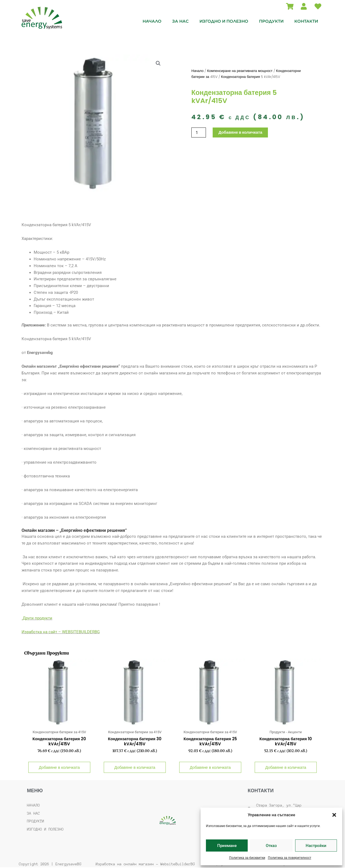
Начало (152, 21)
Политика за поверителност (290, 858)
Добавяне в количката (240, 132)
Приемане (227, 846)
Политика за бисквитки (247, 858)
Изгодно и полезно (224, 21)
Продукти (271, 21)
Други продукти (37, 618)
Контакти (306, 21)
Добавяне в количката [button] (59, 768)
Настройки (316, 846)
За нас (180, 21)
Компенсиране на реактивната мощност (240, 71)
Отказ (271, 846)
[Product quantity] (199, 132)
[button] (334, 815)
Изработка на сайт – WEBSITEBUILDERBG (61, 632)
